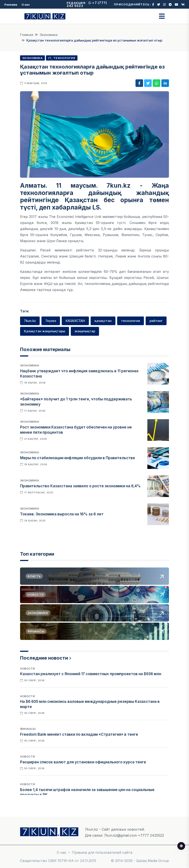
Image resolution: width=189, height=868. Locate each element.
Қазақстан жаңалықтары (45, 331)
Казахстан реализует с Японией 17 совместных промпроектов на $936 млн (91, 674)
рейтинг (156, 321)
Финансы (28, 729)
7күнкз (51, 321)
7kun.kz (30, 321)
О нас (26, 5)
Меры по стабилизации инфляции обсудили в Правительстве (78, 458)
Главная (27, 35)
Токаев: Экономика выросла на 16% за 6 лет (62, 514)
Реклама (11, 5)
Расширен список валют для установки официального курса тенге (83, 762)
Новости (28, 668)
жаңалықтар (85, 331)
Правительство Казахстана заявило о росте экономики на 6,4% (80, 486)
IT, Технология (62, 58)
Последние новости (44, 658)
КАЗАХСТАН (75, 321)
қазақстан (103, 321)
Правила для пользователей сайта (102, 852)
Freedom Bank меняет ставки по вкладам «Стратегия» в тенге (79, 734)
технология (131, 321)
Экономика (49, 35)
